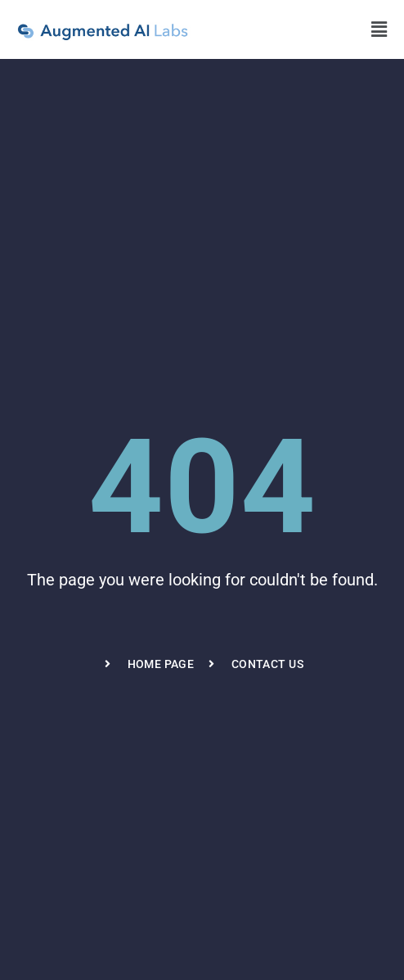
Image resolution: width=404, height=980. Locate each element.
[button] (379, 29)
